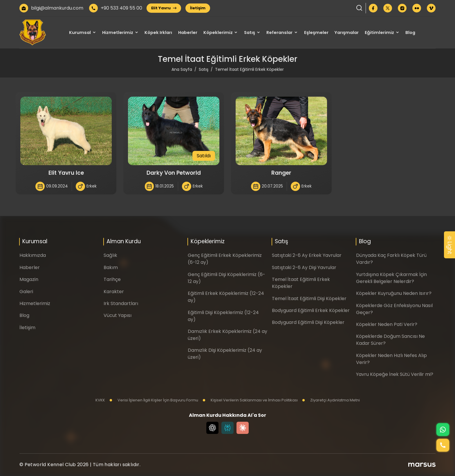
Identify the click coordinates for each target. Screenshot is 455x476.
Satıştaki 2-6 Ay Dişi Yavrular (304, 267)
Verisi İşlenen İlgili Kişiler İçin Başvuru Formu (154, 400)
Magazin (29, 279)
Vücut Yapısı (118, 315)
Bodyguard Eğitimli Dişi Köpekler (308, 322)
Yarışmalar (346, 33)
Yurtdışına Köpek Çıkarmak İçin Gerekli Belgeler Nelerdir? (391, 278)
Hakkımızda (33, 255)
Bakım (111, 267)
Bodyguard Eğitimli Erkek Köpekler (311, 310)
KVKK (100, 400)
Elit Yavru (164, 8)
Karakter (114, 292)
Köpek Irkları (158, 33)
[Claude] (243, 428)
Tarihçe (112, 279)
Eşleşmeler (316, 33)
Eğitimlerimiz (379, 33)
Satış (250, 33)
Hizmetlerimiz (118, 33)
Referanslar (279, 33)
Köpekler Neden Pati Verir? (387, 324)
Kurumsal (80, 33)
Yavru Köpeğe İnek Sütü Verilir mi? (395, 374)
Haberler (188, 33)
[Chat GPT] (212, 428)
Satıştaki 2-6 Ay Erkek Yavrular (307, 255)
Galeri (26, 292)
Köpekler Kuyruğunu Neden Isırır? (394, 293)
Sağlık (110, 255)
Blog (410, 33)
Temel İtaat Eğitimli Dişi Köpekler (309, 299)
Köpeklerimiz (218, 33)
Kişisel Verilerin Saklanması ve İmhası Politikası (250, 400)
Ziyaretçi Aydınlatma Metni (331, 400)
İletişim (198, 8)
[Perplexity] (228, 428)
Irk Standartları (121, 303)
